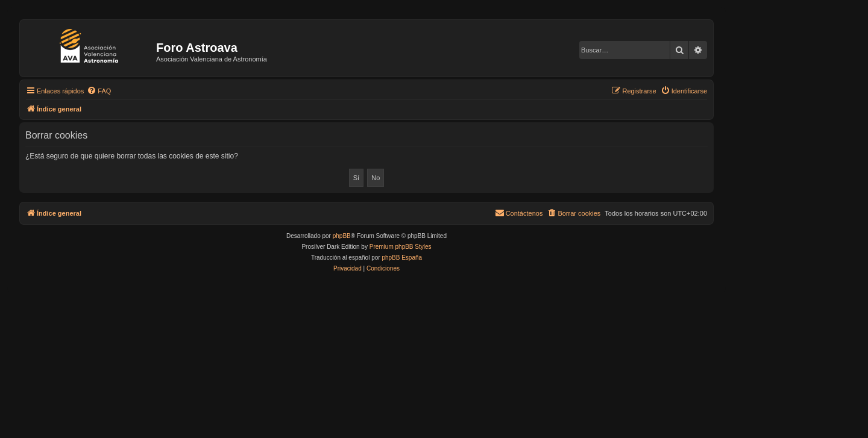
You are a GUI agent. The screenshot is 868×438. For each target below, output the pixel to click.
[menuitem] (99, 91)
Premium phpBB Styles (401, 247)
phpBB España (402, 258)
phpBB (342, 236)
